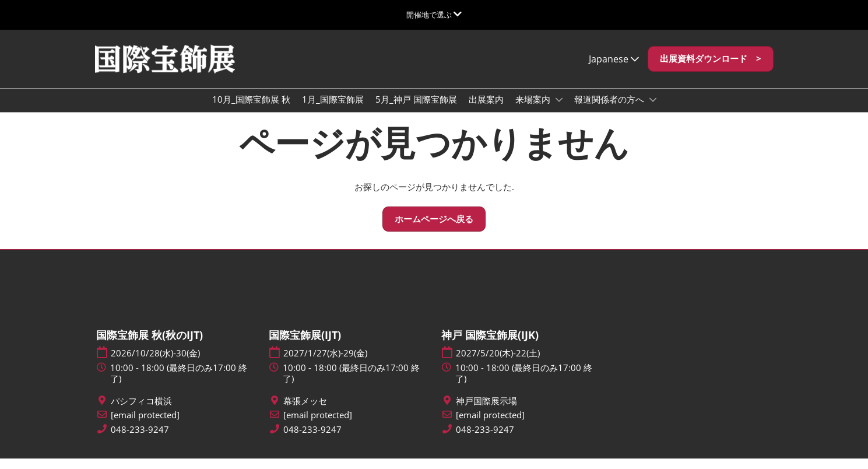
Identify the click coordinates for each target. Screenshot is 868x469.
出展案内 (486, 110)
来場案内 (534, 110)
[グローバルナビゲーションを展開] (434, 15)
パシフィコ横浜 (141, 412)
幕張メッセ (305, 412)
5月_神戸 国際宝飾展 (416, 110)
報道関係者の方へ (610, 110)
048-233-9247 (140, 440)
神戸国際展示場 (486, 412)
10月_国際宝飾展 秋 (251, 110)
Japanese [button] (614, 70)
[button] (711, 70)
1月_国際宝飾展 (333, 110)
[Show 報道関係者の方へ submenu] (653, 111)
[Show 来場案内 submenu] (559, 111)
